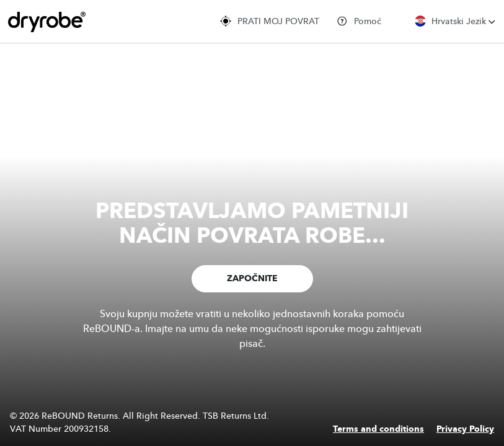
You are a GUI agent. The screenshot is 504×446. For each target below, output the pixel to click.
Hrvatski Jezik (455, 21)
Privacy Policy (465, 429)
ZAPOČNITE (252, 279)
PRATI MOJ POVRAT (270, 21)
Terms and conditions (378, 429)
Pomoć (359, 21)
